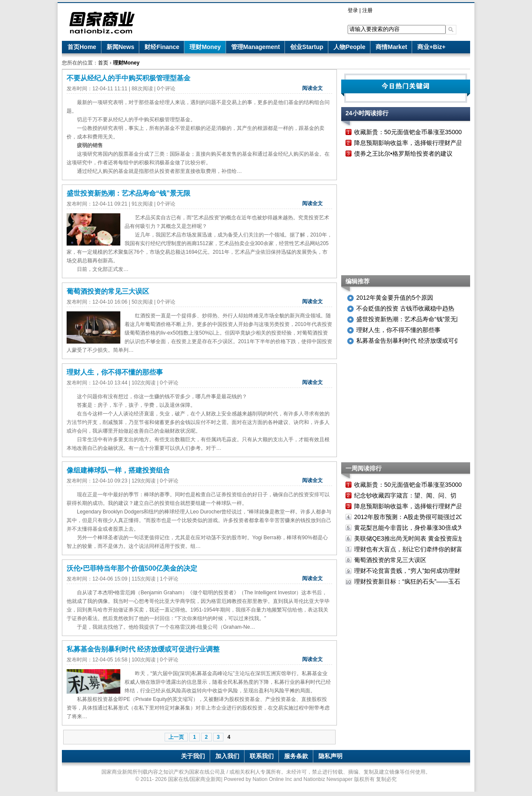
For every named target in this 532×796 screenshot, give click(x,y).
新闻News (121, 47)
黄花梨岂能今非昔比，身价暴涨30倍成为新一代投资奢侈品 (433, 528)
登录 (353, 10)
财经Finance (162, 47)
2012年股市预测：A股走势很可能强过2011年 (415, 517)
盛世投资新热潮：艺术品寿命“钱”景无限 (128, 193)
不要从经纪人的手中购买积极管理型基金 (128, 78)
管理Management (256, 47)
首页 (103, 63)
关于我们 (193, 756)
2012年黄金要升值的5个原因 (395, 298)
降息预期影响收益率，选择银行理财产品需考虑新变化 (426, 143)
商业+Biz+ (431, 47)
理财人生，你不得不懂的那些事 (115, 372)
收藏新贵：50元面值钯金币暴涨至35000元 (411, 132)
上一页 (176, 737)
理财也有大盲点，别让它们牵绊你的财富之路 (414, 549)
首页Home (82, 47)
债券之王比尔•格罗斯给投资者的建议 (403, 154)
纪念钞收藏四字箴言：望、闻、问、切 (405, 495)
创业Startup (307, 47)
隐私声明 (330, 756)
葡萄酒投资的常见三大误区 (108, 291)
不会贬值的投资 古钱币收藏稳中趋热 (405, 308)
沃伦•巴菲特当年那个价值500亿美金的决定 (132, 568)
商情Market (391, 47)
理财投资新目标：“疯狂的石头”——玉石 (407, 581)
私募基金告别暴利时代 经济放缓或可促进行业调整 (143, 649)
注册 (367, 10)
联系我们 (262, 756)
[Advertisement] (406, 217)
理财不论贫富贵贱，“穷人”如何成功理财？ (410, 571)
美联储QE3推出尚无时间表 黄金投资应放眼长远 (418, 538)
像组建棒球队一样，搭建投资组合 (118, 470)
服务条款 (296, 756)
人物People (349, 47)
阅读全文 (312, 88)
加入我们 (227, 756)
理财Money (205, 47)
